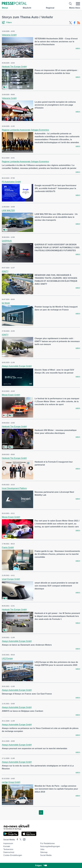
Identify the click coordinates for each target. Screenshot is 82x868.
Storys (5, 8)
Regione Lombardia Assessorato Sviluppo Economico (25, 130)
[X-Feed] (70, 23)
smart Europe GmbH (11, 579)
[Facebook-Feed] (75, 23)
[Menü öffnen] (78, 4)
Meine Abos (75, 8)
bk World (6, 303)
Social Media (46, 855)
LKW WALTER (8, 210)
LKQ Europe (7, 658)
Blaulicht (27, 8)
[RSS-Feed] (79, 23)
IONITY (5, 271)
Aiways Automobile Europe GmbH (17, 366)
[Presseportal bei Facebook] (17, 840)
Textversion (8, 849)
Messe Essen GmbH (11, 395)
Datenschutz (9, 852)
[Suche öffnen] (70, 4)
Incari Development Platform (14, 488)
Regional (50, 8)
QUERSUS (7, 241)
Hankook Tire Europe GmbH (14, 67)
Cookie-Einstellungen (13, 855)
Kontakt (7, 846)
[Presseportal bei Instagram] (23, 839)
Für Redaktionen (47, 843)
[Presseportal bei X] (20, 840)
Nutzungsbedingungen (50, 846)
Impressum (8, 843)
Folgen (41, 865)
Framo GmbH (8, 547)
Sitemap (44, 852)
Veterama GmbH (9, 35)
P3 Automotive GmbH (11, 182)
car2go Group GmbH (11, 782)
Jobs (42, 849)
